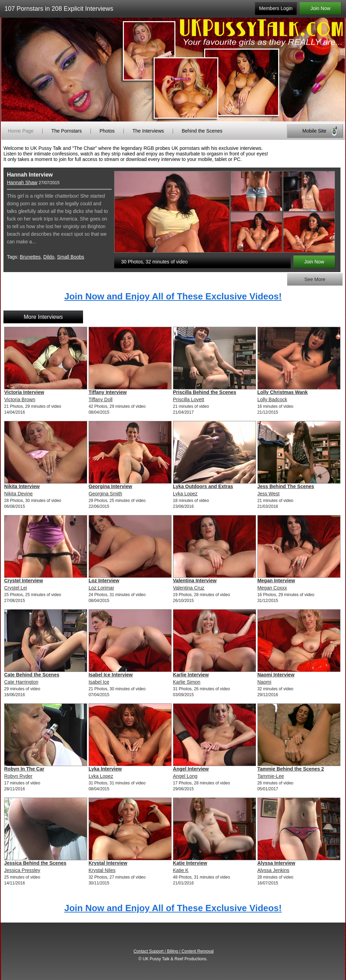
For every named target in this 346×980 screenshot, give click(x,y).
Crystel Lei (16, 588)
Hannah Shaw (22, 182)
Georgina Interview (110, 486)
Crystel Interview (24, 581)
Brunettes (30, 257)
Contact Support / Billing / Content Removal (174, 951)
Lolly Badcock (272, 399)
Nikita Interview (22, 486)
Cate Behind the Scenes (32, 675)
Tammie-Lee (271, 776)
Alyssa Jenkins (274, 870)
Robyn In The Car (24, 769)
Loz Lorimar (101, 588)
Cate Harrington (21, 682)
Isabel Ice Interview (111, 675)
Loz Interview (104, 581)
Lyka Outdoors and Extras (203, 486)
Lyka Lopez (185, 494)
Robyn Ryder (18, 776)
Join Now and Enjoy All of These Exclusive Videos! (173, 296)
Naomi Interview (276, 675)
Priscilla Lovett (189, 399)
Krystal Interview (108, 863)
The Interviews (148, 131)
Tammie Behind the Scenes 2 (291, 769)
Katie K (181, 870)
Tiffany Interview (108, 392)
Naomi (264, 682)
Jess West (268, 494)
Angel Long (185, 776)
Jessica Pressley (22, 870)
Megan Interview (276, 581)
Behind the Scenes (202, 131)
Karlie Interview (191, 675)
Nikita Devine (18, 494)
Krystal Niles (102, 870)
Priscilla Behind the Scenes (205, 392)
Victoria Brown (20, 399)
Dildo (49, 257)
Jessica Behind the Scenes (35, 863)
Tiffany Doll (101, 399)
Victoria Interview (24, 392)
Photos (107, 131)
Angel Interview (191, 769)
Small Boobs (71, 257)
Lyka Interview (105, 769)
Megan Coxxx (272, 588)
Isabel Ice (99, 682)
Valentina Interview (195, 581)
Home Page (21, 131)
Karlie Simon (187, 682)
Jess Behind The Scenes (286, 486)
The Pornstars (66, 131)
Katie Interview (190, 863)
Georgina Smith (105, 494)
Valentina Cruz (189, 588)
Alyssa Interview (276, 863)
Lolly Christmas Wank (283, 392)
